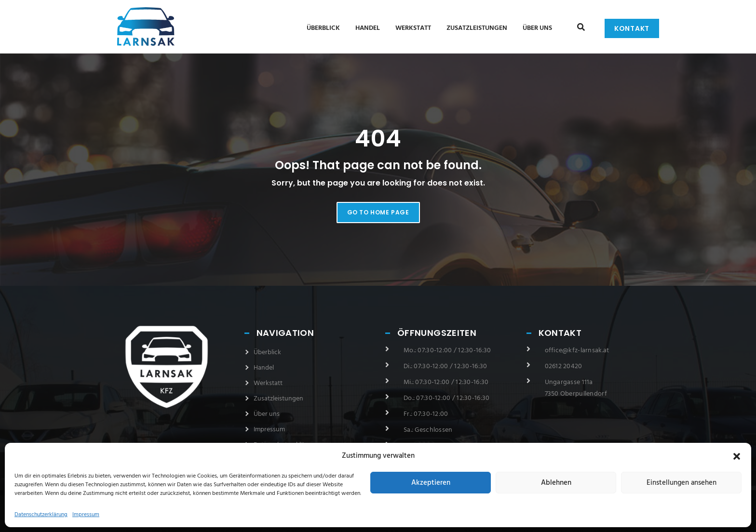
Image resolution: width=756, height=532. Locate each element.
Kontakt (632, 28)
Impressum (86, 515)
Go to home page (378, 212)
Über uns (537, 28)
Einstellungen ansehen (682, 483)
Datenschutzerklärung (41, 515)
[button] (737, 456)
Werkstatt (413, 28)
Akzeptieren (431, 483)
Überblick (323, 28)
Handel (368, 28)
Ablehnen (556, 483)
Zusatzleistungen (477, 28)
